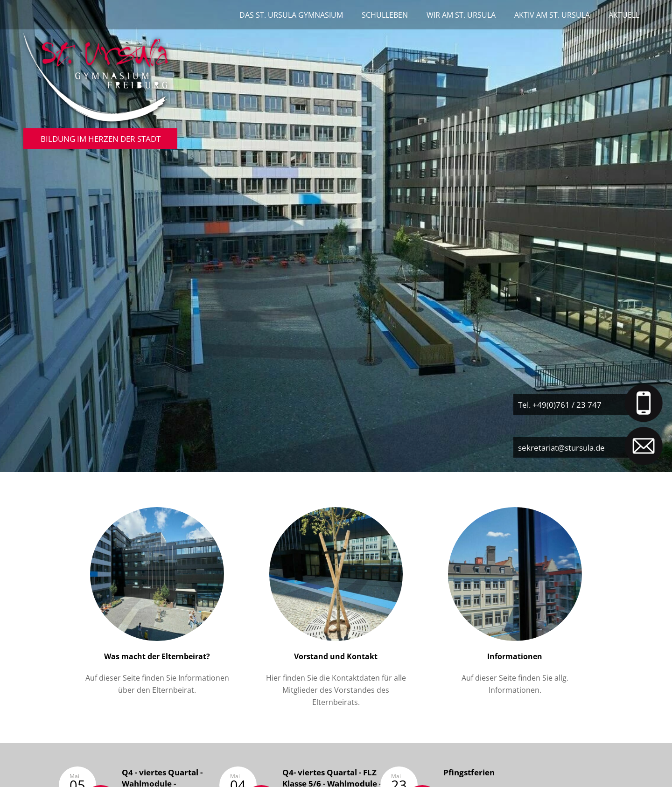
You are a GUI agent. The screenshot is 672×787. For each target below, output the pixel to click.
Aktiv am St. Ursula (552, 15)
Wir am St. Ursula (461, 15)
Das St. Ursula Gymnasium (291, 15)
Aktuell (624, 15)
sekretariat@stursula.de (561, 447)
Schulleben (385, 15)
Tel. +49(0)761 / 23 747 (560, 404)
